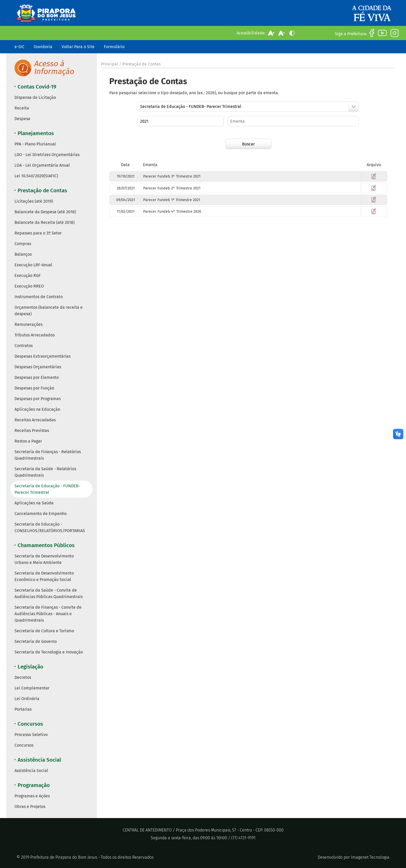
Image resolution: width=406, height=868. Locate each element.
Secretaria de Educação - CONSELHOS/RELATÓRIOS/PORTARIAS (50, 527)
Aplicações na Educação (37, 409)
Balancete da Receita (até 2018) (45, 222)
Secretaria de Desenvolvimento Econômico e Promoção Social (44, 576)
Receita (22, 108)
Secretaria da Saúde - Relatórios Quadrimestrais (45, 472)
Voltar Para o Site (78, 47)
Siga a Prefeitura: (351, 34)
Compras (23, 244)
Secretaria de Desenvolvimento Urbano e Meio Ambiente (44, 559)
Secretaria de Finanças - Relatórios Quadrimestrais (48, 455)
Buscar (248, 144)
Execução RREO (29, 286)
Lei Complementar (32, 688)
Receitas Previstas (32, 431)
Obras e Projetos (30, 807)
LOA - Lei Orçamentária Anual (42, 165)
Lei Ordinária (27, 699)
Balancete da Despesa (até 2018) (45, 212)
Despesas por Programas (38, 399)
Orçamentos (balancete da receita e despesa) (49, 311)
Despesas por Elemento (37, 377)
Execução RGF (28, 275)
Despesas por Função (34, 388)
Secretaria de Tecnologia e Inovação (49, 652)
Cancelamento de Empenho (41, 514)
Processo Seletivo (31, 735)
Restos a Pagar (28, 441)
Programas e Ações (32, 796)
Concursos (24, 745)
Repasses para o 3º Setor (38, 233)
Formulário (114, 47)
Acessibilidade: (251, 33)
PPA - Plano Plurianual (35, 144)
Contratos (24, 346)
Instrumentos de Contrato (39, 297)
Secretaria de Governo (36, 641)
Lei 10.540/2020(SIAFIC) (36, 176)
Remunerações (28, 324)
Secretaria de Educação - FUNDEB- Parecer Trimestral (47, 489)
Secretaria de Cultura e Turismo (44, 631)
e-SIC (19, 47)
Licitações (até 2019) (34, 201)
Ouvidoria (43, 47)
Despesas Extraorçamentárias (42, 356)
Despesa (22, 119)
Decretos (23, 677)
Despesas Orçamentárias (38, 367)
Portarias (23, 709)
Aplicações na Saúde (34, 503)
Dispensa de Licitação (35, 97)
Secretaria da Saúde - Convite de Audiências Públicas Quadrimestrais (49, 593)
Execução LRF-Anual (33, 265)
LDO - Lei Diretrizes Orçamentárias (47, 155)
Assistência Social (31, 771)
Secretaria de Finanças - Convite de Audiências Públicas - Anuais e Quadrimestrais (48, 614)
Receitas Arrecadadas (35, 420)
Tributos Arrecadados (35, 335)
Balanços (23, 254)
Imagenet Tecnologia (370, 857)
